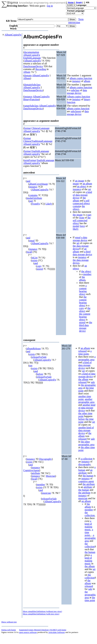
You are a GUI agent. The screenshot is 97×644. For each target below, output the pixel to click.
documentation (32, 52)
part (31, 201)
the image (78, 215)
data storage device (77, 92)
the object (79, 208)
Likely (49, 204)
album (87, 81)
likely (76, 229)
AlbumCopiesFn (13, 35)
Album (27, 72)
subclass (75, 90)
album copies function (81, 78)
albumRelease (34, 349)
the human (88, 476)
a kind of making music (88, 525)
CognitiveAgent (31, 470)
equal (32, 241)
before (40, 374)
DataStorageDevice (33, 66)
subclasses (76, 111)
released (82, 351)
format (27, 128)
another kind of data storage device (87, 408)
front (82, 218)
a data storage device (80, 239)
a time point (85, 352)
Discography (45, 459)
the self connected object (82, 220)
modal (76, 226)
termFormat (30, 160)
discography (84, 464)
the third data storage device (86, 327)
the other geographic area (86, 443)
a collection (86, 459)
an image (80, 181)
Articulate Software (57, 632)
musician (46, 493)
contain (77, 206)
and (28, 181)
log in (50, 6)
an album (87, 184)
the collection (90, 514)
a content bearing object (83, 290)
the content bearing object (83, 301)
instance (76, 81)
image (76, 184)
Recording (41, 69)
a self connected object (81, 202)
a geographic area (87, 358)
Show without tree (9, 622)
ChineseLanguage (41, 128)
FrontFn (36, 204)
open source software (28, 632)
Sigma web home (9, 630)
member (87, 274)
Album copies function (78, 97)
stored (40, 269)
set (90, 189)
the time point (90, 599)
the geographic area (90, 595)
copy (39, 266)
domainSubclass (32, 85)
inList (35, 258)
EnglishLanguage (32, 58)
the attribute (89, 484)
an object (82, 186)
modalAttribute (34, 198)
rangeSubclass (31, 106)
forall (29, 252)
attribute (36, 473)
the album (82, 278)
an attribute (85, 471)
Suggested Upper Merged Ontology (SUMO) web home (43, 630)
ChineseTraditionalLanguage (38, 141)
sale (93, 382)
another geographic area (86, 401)
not (31, 366)
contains (33, 195)
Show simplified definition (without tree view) (42, 611)
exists (34, 260)
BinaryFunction (31, 99)
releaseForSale (39, 357)
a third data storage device (83, 253)
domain (28, 75)
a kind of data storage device (82, 195)
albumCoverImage (38, 184)
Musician (51, 476)
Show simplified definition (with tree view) (41, 614)
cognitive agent (86, 481)
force (82, 226)
